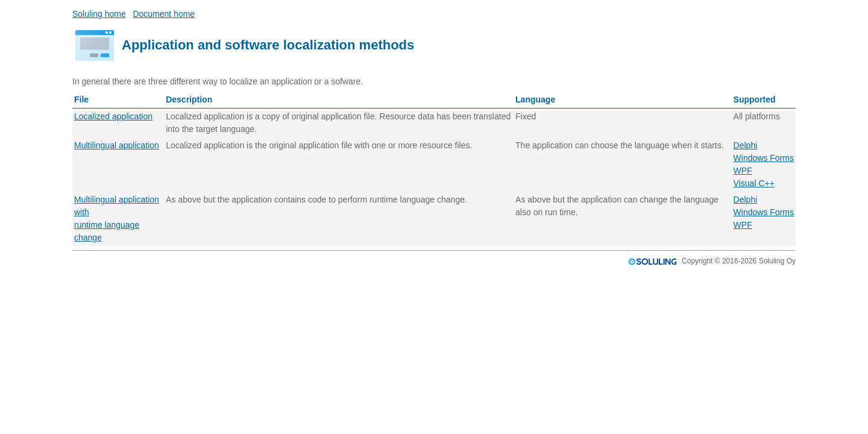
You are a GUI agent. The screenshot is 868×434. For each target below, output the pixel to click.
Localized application (113, 116)
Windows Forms (764, 158)
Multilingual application (117, 145)
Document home (164, 14)
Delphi (746, 145)
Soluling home (99, 14)
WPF (743, 171)
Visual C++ (754, 183)
